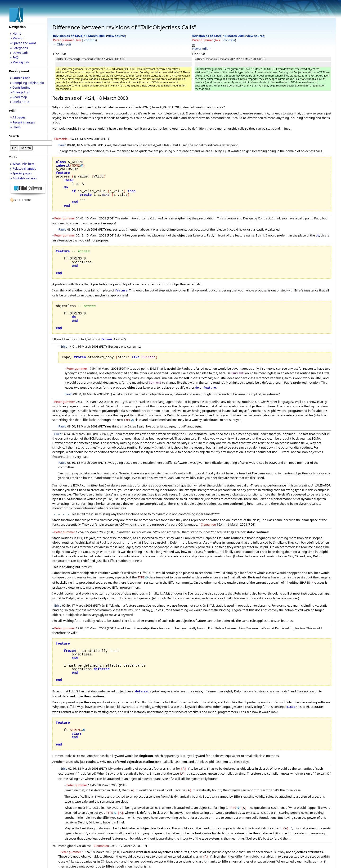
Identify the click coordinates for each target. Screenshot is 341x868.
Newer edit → (202, 49)
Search (14, 136)
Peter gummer (63, 40)
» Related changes (23, 168)
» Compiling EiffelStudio (27, 83)
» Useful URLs (20, 102)
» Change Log (20, 92)
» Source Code (20, 78)
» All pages (18, 117)
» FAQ (14, 57)
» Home (16, 33)
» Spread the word (23, 43)
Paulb (63, 145)
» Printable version (23, 178)
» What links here (22, 164)
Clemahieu (62, 139)
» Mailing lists (20, 62)
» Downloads (19, 53)
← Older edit (62, 44)
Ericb (64, 345)
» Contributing (20, 87)
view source (116, 36)
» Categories (19, 48)
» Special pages (21, 173)
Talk (78, 40)
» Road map (19, 97)
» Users (15, 127)
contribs (90, 40)
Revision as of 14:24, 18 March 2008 (79, 36)
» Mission (17, 38)
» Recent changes (23, 122)
